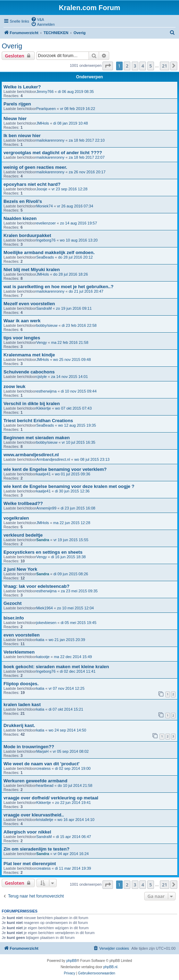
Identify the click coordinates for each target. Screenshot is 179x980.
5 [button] (151, 66)
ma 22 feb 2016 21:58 (70, 342)
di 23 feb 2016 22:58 (79, 325)
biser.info (14, 618)
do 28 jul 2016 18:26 (71, 274)
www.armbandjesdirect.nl (31, 455)
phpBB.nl (110, 967)
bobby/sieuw (47, 325)
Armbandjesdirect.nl (53, 459)
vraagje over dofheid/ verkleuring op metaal (51, 798)
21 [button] (165, 66)
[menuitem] (38, 19)
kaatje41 (43, 474)
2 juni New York (20, 569)
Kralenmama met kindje (29, 355)
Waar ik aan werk (22, 321)
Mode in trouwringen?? (29, 747)
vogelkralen (16, 518)
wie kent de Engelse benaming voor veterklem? (55, 469)
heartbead (45, 785)
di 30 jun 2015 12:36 (72, 491)
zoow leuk (14, 386)
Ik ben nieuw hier (22, 136)
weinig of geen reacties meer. (35, 167)
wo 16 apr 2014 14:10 (76, 820)
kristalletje (45, 820)
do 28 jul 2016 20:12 (75, 257)
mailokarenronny (50, 140)
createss (43, 768)
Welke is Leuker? (22, 87)
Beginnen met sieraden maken (37, 438)
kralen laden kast (22, 705)
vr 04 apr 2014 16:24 (71, 854)
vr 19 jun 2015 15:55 (71, 540)
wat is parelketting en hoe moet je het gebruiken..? (59, 287)
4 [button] (143, 66)
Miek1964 (44, 608)
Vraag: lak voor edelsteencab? (36, 586)
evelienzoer (46, 223)
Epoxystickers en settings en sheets (43, 552)
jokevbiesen (46, 623)
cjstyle (42, 377)
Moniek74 (44, 206)
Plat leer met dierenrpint (30, 864)
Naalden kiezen (20, 218)
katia (40, 640)
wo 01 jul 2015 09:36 (73, 474)
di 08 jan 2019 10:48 (71, 123)
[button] (108, 66)
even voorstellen (22, 635)
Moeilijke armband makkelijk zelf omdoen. (49, 252)
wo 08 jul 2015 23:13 (92, 459)
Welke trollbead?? (23, 503)
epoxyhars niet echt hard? (32, 184)
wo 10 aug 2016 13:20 (79, 240)
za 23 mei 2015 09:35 (79, 591)
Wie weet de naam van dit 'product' (42, 764)
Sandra (43, 540)
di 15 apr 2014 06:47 (74, 837)
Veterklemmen (19, 652)
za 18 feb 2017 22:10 (87, 140)
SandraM (44, 308)
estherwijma (46, 391)
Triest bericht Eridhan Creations (38, 421)
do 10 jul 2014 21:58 (75, 785)
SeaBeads (45, 257)
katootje (43, 657)
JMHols (43, 123)
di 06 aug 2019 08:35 (76, 92)
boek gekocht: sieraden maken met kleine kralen (56, 667)
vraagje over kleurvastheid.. (34, 815)
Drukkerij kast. (19, 725)
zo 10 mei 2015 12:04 (75, 608)
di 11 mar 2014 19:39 (73, 868)
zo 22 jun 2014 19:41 (73, 803)
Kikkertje (43, 408)
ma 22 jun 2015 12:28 (72, 523)
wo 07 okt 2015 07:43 (74, 408)
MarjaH (42, 751)
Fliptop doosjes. (21, 684)
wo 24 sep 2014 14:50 (67, 730)
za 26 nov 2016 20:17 (87, 172)
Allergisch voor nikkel (27, 832)
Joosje (42, 189)
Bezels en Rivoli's (23, 201)
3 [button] (135, 66)
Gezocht (13, 603)
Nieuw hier (15, 118)
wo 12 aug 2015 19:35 (77, 425)
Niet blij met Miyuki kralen (32, 270)
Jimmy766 (45, 92)
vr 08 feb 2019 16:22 (78, 109)
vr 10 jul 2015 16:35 (79, 442)
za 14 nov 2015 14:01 (70, 377)
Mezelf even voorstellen (29, 304)
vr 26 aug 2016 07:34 (75, 206)
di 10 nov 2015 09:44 (79, 391)
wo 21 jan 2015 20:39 (67, 640)
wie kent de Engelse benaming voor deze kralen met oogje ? (69, 486)
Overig (12, 46)
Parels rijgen (17, 104)
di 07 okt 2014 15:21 (66, 709)
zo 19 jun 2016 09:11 (74, 308)
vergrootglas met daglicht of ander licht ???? (53, 153)
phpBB (72, 961)
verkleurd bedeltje (23, 535)
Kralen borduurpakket (27, 235)
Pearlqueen (46, 109)
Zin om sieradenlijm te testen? (36, 849)
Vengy (42, 342)
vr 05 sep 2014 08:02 (71, 751)
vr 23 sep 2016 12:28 (69, 189)
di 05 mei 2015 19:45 (79, 623)
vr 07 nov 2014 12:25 (67, 688)
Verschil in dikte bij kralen (32, 404)
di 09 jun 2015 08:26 (71, 574)
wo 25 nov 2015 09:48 (72, 359)
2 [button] (127, 66)
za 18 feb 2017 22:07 (87, 157)
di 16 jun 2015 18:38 (68, 557)
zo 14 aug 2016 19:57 (79, 223)
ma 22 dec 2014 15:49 (73, 657)
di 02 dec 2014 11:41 (78, 671)
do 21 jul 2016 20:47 (86, 291)
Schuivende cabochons (29, 372)
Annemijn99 (46, 508)
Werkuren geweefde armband (35, 781)
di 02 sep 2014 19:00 (73, 768)
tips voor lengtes (22, 338)
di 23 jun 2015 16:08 (78, 508)
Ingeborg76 (46, 240)
